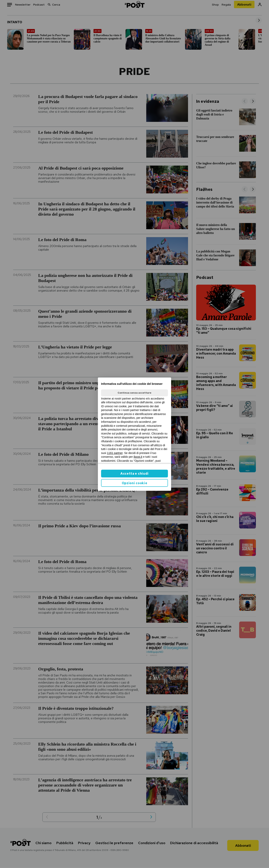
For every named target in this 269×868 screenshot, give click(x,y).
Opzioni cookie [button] (135, 483)
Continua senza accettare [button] (134, 393)
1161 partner (115, 453)
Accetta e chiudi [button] (134, 474)
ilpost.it (138, 457)
